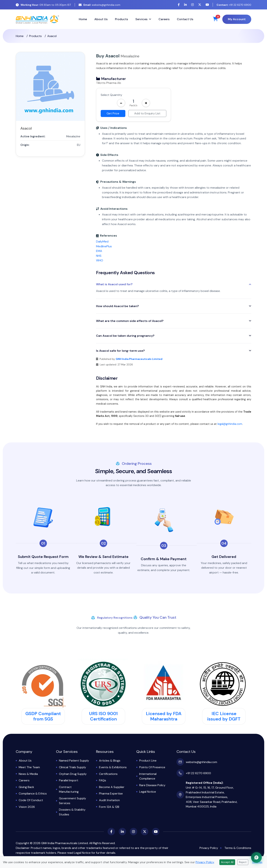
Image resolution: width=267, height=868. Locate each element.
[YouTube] (207, 5)
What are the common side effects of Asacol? (130, 321)
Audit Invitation (109, 800)
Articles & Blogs (110, 761)
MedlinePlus (104, 246)
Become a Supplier (112, 787)
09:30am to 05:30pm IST (43, 5)
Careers (164, 19)
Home (83, 19)
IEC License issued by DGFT (224, 716)
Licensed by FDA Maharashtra (164, 716)
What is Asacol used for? (114, 284)
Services (141, 19)
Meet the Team (29, 767)
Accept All (227, 862)
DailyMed (102, 241)
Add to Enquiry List (147, 113)
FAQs (103, 780)
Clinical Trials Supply (72, 767)
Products (121, 19)
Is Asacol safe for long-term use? (120, 351)
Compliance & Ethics (33, 793)
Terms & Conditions (238, 848)
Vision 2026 (27, 807)
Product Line (148, 761)
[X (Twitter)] (200, 5)
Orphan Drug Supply (73, 774)
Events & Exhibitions (113, 767)
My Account (237, 19)
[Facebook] (179, 5)
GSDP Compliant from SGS (43, 716)
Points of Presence (152, 767)
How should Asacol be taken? (117, 306)
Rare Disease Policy (152, 785)
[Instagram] (192, 5)
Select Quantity (111, 95)
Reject (243, 862)
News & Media (28, 774)
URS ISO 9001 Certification (103, 716)
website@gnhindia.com (99, 5)
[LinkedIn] (185, 5)
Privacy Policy (209, 848)
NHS (99, 256)
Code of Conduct (31, 800)
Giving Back (26, 787)
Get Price (113, 113)
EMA (99, 251)
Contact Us (185, 19)
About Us (101, 19)
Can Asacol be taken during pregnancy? (125, 336)
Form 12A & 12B (109, 807)
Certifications (108, 774)
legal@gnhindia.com (230, 424)
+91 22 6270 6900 (234, 5)
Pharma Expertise (111, 793)
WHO (100, 260)
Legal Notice (148, 792)
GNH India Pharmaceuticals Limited (139, 359)
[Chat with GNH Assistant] (256, 857)
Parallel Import (69, 780)
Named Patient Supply (74, 761)
